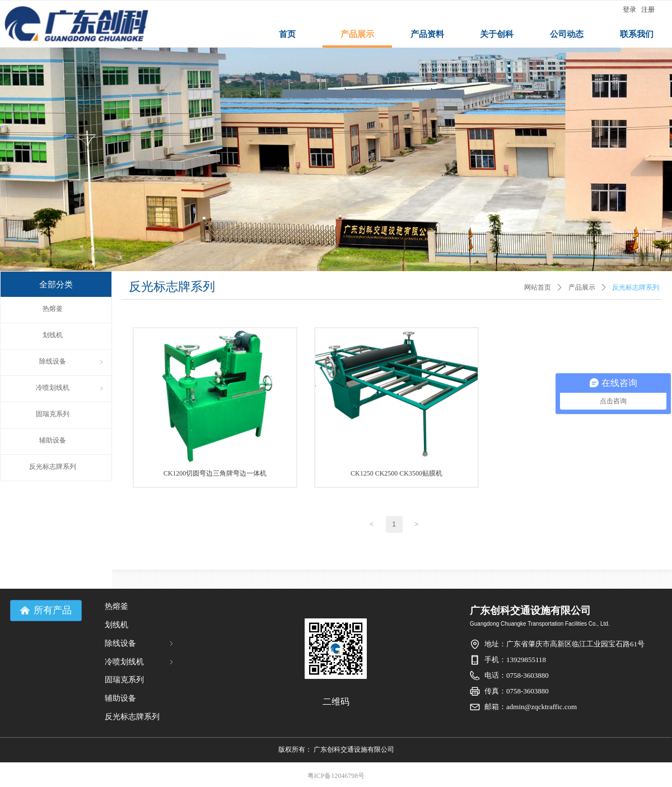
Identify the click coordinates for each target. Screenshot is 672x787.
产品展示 (582, 287)
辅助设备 (120, 698)
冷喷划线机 (140, 662)
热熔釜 (116, 606)
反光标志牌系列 (636, 287)
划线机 (116, 625)
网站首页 (538, 287)
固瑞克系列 (124, 680)
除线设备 (140, 643)
